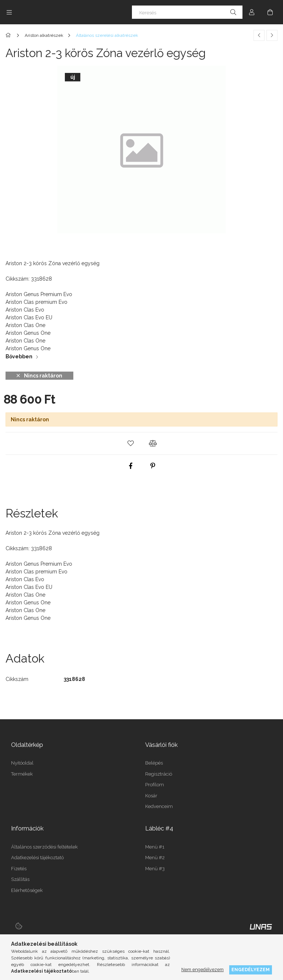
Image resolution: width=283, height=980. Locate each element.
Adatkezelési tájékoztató (37, 858)
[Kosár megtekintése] (270, 12)
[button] (130, 443)
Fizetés (19, 869)
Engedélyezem (251, 970)
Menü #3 (155, 869)
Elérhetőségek (27, 890)
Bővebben (19, 356)
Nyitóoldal (22, 763)
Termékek (22, 774)
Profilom (155, 785)
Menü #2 (155, 858)
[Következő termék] (272, 35)
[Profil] (252, 12)
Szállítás (20, 879)
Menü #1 (155, 847)
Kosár (151, 796)
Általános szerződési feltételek (44, 847)
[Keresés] (187, 12)
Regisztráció (159, 774)
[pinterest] (153, 466)
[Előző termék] (259, 35)
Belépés (154, 763)
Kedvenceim (159, 806)
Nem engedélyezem (202, 970)
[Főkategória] (9, 35)
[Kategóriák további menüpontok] (9, 12)
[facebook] (130, 466)
